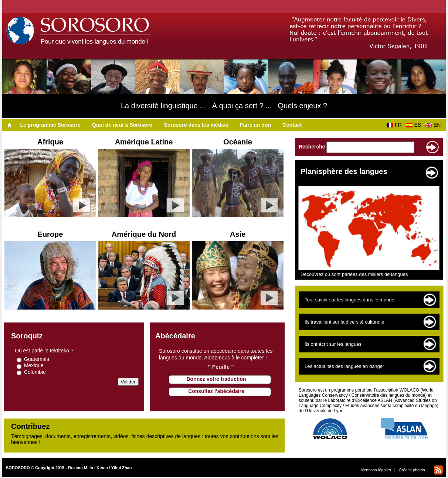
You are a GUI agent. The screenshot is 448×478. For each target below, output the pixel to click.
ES (415, 125)
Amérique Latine (144, 142)
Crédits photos (412, 470)
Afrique (50, 142)
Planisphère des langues (344, 171)
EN (435, 125)
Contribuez (30, 426)
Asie (238, 234)
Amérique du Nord (144, 234)
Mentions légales (376, 470)
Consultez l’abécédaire (216, 391)
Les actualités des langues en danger (344, 366)
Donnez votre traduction (216, 379)
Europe (50, 234)
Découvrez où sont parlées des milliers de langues (354, 274)
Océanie (238, 142)
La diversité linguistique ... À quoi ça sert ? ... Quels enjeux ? (224, 106)
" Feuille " (221, 367)
